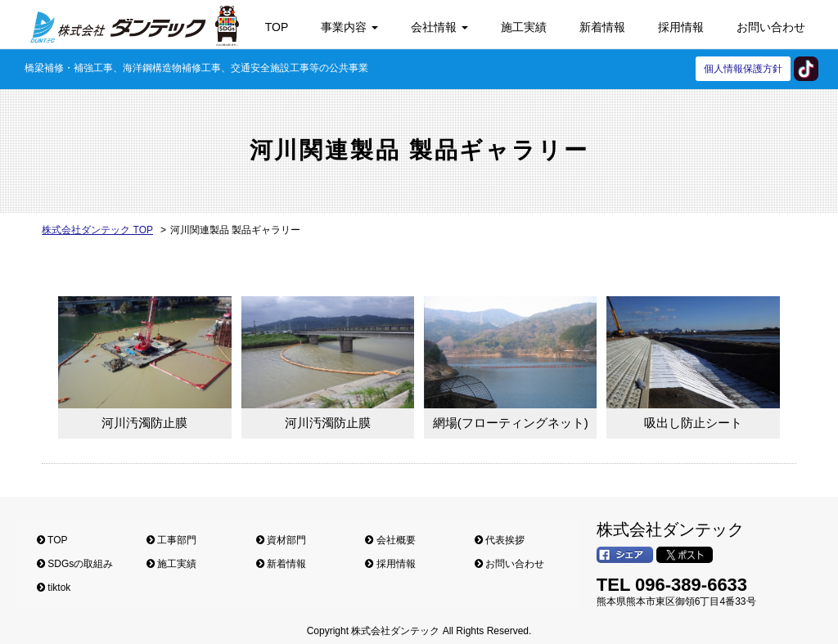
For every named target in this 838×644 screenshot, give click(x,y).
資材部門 (281, 540)
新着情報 (602, 27)
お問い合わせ (771, 27)
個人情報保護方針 (743, 69)
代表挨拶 (500, 540)
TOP (277, 27)
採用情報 (681, 27)
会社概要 (390, 540)
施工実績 (524, 27)
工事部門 (171, 540)
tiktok (806, 69)
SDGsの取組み (75, 564)
